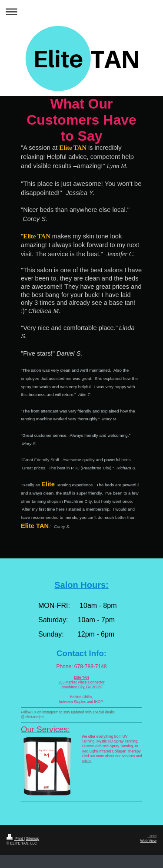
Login (152, 836)
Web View (148, 841)
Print (15, 838)
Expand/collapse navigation (81, 12)
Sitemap (32, 838)
